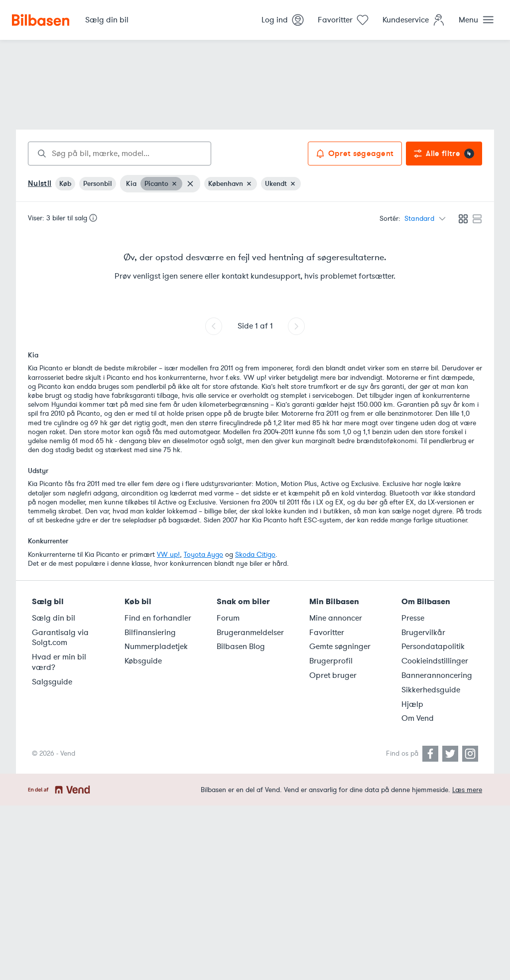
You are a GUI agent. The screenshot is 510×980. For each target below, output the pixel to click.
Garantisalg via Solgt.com (60, 638)
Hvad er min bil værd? (59, 662)
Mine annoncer (336, 618)
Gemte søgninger (340, 647)
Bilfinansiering (150, 633)
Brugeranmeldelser (250, 633)
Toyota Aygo (203, 555)
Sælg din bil (54, 618)
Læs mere (467, 790)
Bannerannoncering (437, 675)
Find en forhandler (158, 618)
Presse (413, 618)
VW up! (168, 555)
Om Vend (418, 718)
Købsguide (143, 661)
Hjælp (412, 704)
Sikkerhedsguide (431, 690)
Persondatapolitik (433, 647)
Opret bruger (333, 675)
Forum (228, 618)
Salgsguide (52, 682)
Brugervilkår (423, 633)
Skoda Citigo (255, 555)
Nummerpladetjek (156, 647)
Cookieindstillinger (435, 661)
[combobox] (120, 154)
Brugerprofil (331, 661)
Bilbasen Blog (241, 647)
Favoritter (327, 633)
